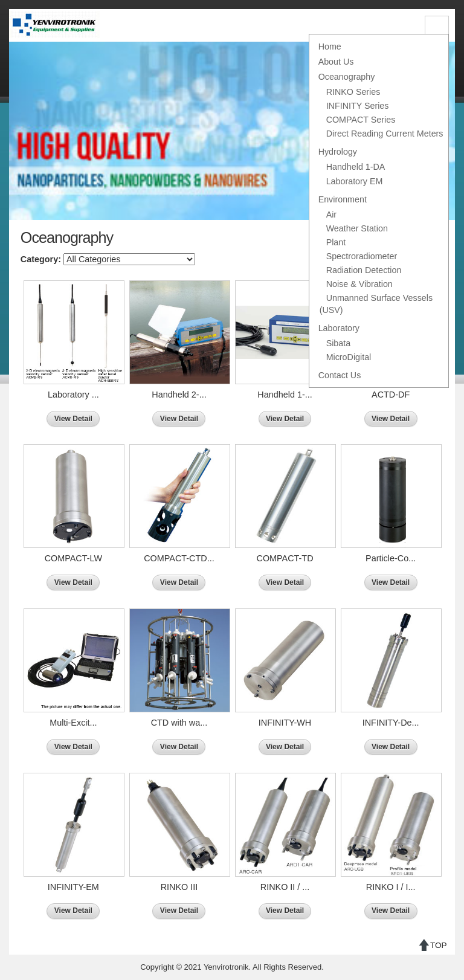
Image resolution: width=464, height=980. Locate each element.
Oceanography (347, 77)
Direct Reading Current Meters (385, 134)
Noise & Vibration (359, 284)
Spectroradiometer (362, 256)
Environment (343, 199)
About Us (336, 62)
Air (331, 214)
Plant (336, 242)
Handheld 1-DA (356, 167)
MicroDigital (349, 357)
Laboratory (339, 328)
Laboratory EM (355, 181)
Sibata (339, 343)
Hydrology (338, 152)
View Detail (73, 419)
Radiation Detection (364, 270)
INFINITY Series (358, 106)
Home (330, 47)
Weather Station (357, 228)
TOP (439, 945)
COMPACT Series (361, 120)
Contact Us (340, 375)
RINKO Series (353, 92)
